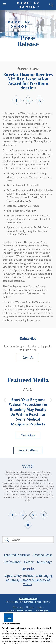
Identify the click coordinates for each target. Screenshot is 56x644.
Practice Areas (42, 555)
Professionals (13, 562)
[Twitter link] (39, 100)
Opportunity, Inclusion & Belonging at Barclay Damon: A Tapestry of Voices (29, 580)
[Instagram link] (43, 515)
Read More (25, 436)
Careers (29, 562)
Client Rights (42, 611)
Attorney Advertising (28, 599)
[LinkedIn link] (28, 100)
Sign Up (28, 357)
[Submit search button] (6, 540)
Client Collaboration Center (20, 611)
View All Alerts (28, 450)
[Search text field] (31, 540)
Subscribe (28, 569)
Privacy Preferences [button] (28, 614)
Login (39, 607)
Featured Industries (17, 555)
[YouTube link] (28, 525)
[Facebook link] (17, 100)
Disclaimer (18, 607)
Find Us (30, 607)
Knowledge (45, 562)
